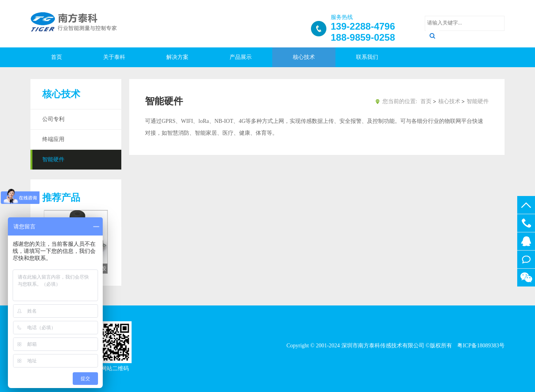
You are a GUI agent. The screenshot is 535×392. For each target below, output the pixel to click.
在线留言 (526, 259)
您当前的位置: (400, 101)
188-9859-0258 (526, 223)
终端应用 (53, 139)
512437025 (526, 241)
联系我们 (367, 57)
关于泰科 (114, 57)
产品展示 (241, 57)
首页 (57, 57)
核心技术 (304, 57)
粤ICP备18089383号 (480, 346)
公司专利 (53, 119)
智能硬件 (53, 159)
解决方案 (177, 57)
